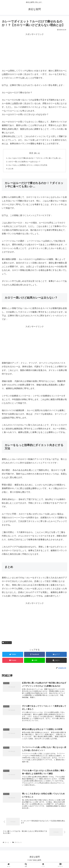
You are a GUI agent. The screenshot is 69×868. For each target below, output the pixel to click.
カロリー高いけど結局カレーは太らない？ (24, 165)
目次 (31, 153)
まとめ (10, 172)
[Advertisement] (34, 52)
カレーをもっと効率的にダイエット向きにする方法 (28, 169)
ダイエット (7, 647)
